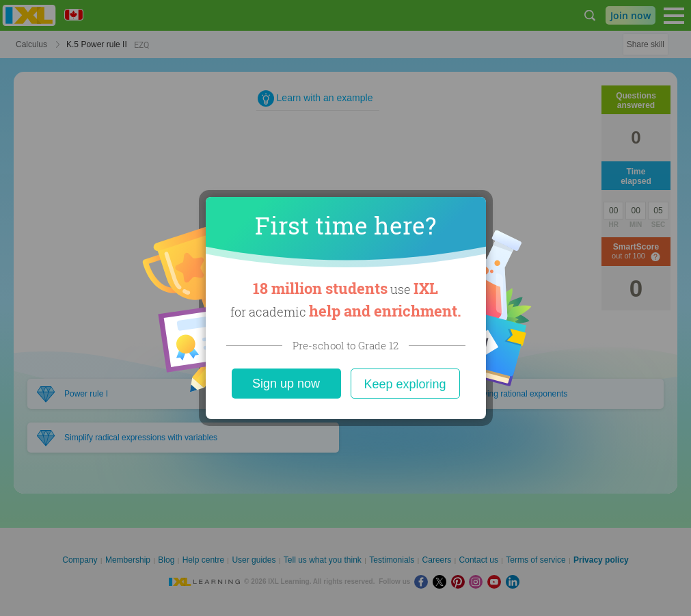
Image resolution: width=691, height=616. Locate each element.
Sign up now (286, 384)
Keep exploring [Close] (405, 384)
